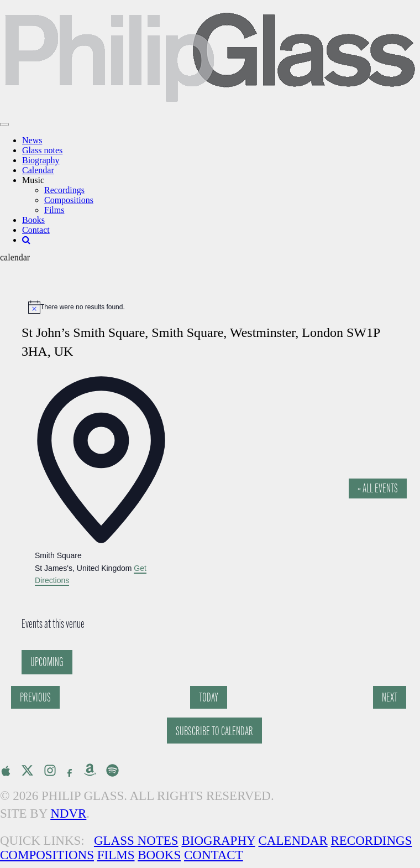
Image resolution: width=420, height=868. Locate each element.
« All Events (378, 488)
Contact (36, 230)
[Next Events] (390, 697)
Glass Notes (136, 841)
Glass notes (42, 150)
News (32, 140)
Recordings (64, 190)
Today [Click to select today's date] (209, 697)
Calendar (38, 170)
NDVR (68, 814)
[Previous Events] (35, 697)
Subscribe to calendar (214, 731)
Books (33, 220)
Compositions (69, 200)
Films (54, 210)
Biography (41, 160)
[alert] (216, 307)
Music (33, 180)
